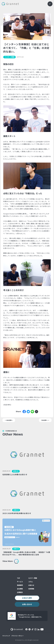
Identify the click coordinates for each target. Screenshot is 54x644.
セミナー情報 (33, 578)
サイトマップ (6, 636)
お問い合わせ (27, 604)
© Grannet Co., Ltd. (21, 640)
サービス (20, 582)
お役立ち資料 (27, 598)
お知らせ (31, 585)
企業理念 (20, 592)
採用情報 (31, 589)
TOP (18, 578)
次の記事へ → (45, 420)
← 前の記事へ (9, 420)
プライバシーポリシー (18, 636)
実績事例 (20, 585)
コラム (31, 582)
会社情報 (20, 589)
